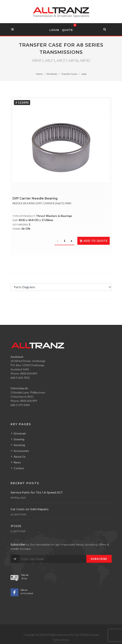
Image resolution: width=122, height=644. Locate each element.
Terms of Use (61, 640)
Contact (19, 468)
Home (39, 74)
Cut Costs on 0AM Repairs (30, 509)
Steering (19, 439)
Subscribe (99, 559)
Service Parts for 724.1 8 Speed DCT (37, 493)
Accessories (21, 451)
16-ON (26, 229)
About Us (20, 457)
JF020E (16, 526)
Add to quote (94, 241)
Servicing (19, 445)
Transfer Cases (69, 74)
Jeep (84, 74)
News (17, 462)
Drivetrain (52, 74)
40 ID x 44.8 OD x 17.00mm (36, 220)
